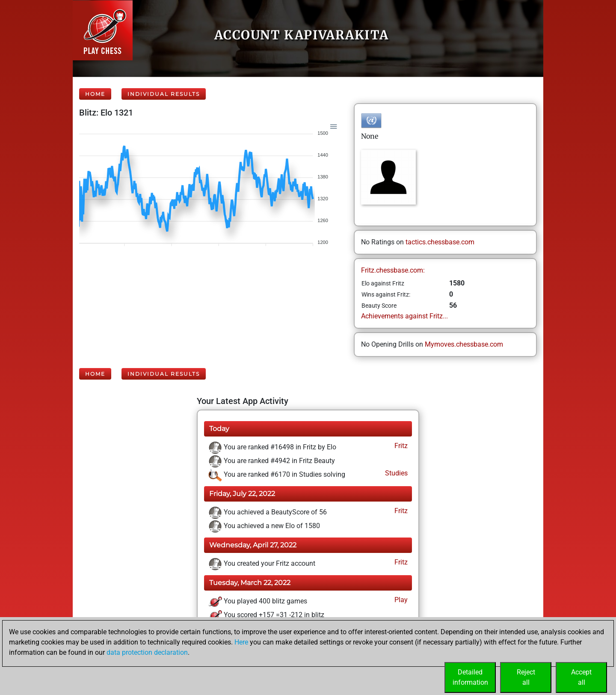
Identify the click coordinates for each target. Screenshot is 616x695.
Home (95, 94)
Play (400, 600)
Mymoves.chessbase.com (464, 344)
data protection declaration (147, 652)
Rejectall (526, 677)
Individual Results (164, 94)
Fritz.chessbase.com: (393, 270)
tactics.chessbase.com (440, 242)
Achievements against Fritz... (404, 316)
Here (241, 642)
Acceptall (581, 677)
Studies (395, 473)
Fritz (400, 446)
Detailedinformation (470, 677)
